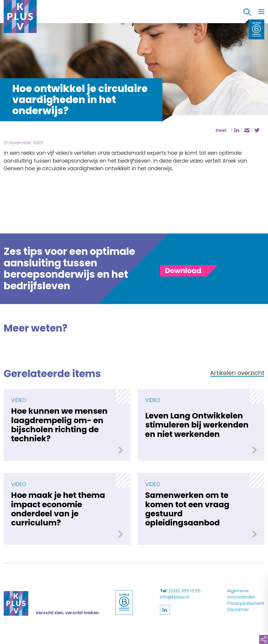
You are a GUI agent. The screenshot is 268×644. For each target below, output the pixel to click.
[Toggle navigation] (261, 12)
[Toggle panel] (183, 271)
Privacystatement (246, 603)
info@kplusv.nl (175, 597)
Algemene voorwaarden (241, 594)
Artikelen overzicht (237, 373)
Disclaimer (238, 610)
